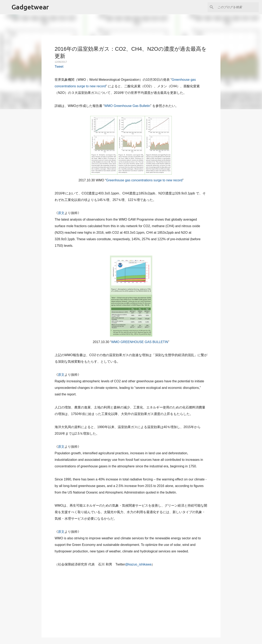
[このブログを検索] (237, 7)
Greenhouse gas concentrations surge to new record (144, 180)
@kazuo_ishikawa (138, 564)
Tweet (59, 67)
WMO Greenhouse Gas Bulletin (127, 106)
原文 (61, 213)
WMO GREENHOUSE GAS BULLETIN (140, 342)
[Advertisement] (131, 600)
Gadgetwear (30, 7)
